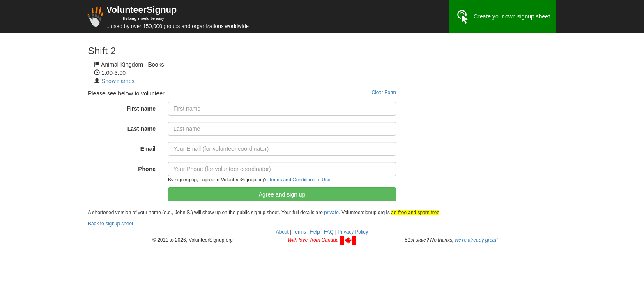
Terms (299, 232)
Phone (147, 169)
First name (141, 109)
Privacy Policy (353, 232)
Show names (118, 81)
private (331, 213)
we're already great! (476, 240)
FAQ (329, 232)
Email (148, 149)
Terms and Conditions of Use (300, 179)
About (282, 232)
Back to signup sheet (110, 224)
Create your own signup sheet (503, 17)
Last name (141, 129)
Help (315, 232)
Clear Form (384, 92)
